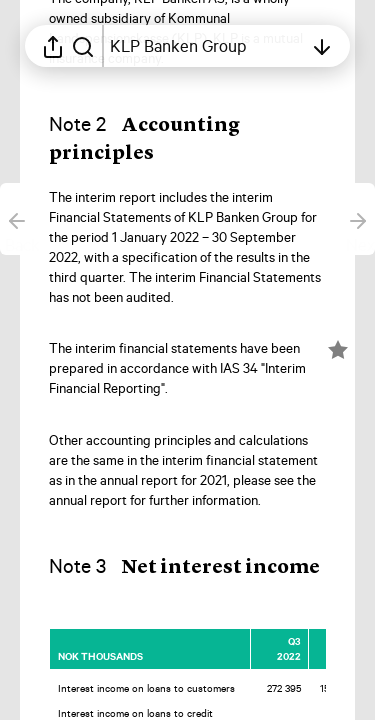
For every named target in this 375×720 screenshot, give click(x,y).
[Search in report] (83, 46)
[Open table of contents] (206, 46)
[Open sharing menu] (53, 46)
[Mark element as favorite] (338, 350)
